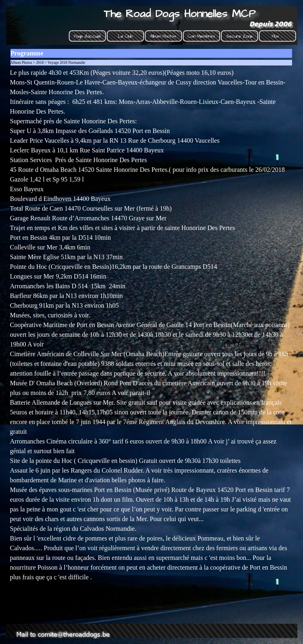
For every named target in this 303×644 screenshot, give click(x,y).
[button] (65, 627)
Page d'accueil (87, 36)
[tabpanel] (152, 344)
